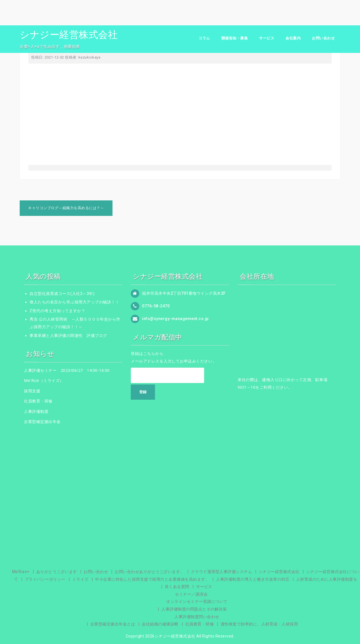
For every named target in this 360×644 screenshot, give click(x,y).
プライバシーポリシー (45, 579)
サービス (267, 38)
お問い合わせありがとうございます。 (149, 572)
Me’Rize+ (21, 572)
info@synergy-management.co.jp (175, 318)
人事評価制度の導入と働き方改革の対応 (253, 579)
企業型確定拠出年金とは (113, 624)
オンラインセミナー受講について (197, 601)
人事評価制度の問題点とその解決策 (194, 609)
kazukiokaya (90, 57)
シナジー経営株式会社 (69, 35)
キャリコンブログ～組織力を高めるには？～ (66, 208)
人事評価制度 (36, 411)
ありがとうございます (57, 572)
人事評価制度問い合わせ (197, 617)
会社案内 (293, 38)
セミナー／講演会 (191, 594)
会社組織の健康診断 (160, 624)
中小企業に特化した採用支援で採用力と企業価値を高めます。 (152, 579)
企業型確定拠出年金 (42, 421)
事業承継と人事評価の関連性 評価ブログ (68, 336)
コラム (204, 38)
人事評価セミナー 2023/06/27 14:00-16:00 (67, 370)
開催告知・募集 (235, 38)
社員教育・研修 (38, 401)
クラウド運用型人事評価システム (222, 572)
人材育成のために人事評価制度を (327, 579)
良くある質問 (177, 587)
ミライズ (80, 579)
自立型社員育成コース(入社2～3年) (62, 294)
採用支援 (32, 391)
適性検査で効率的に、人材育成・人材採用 (259, 624)
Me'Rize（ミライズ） (44, 380)
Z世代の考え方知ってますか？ (57, 311)
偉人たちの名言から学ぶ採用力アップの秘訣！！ (74, 302)
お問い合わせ (323, 38)
